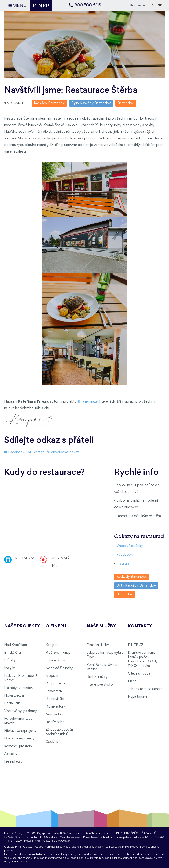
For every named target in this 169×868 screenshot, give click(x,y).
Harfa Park (12, 703)
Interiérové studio (100, 685)
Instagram (124, 564)
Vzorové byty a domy (20, 711)
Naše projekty (22, 626)
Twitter (36, 452)
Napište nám (137, 697)
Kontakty (138, 5)
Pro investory (55, 707)
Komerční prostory (18, 746)
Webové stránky (130, 546)
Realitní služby (97, 677)
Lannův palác (55, 722)
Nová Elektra (14, 696)
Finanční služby (98, 645)
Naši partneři (55, 714)
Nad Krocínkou (15, 645)
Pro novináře (55, 699)
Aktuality (11, 754)
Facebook (14, 452)
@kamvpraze (88, 402)
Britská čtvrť (13, 653)
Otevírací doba (139, 674)
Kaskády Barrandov (19, 688)
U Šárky (10, 660)
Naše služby (101, 626)
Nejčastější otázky (59, 668)
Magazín (52, 676)
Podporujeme (55, 684)
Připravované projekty (20, 731)
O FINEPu (56, 626)
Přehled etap (13, 762)
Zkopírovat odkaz (63, 452)
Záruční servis (56, 660)
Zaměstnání (54, 691)
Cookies (52, 742)
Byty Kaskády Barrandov (91, 103)
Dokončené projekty (19, 739)
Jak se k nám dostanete (145, 689)
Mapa (132, 681)
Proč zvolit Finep (58, 653)
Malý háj (10, 668)
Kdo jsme (52, 645)
